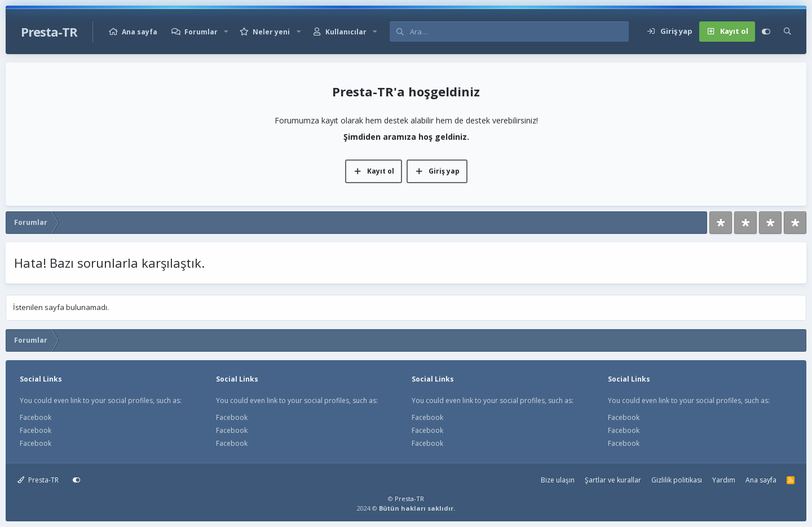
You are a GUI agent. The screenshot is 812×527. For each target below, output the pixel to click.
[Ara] (519, 32)
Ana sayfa (140, 32)
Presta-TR (38, 480)
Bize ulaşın (558, 480)
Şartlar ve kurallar (613, 480)
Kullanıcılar (346, 32)
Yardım (724, 480)
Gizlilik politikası (677, 480)
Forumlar (201, 32)
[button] (226, 32)
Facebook (36, 417)
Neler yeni (271, 32)
